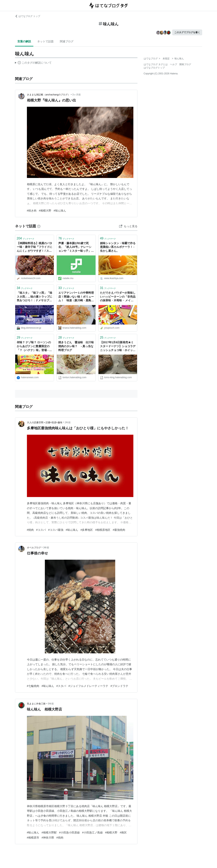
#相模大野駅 (49, 832)
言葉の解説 (24, 41)
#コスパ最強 (56, 530)
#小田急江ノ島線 (92, 832)
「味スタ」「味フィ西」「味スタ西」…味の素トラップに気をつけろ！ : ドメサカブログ (35, 297)
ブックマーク (26, 238)
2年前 (68, 422)
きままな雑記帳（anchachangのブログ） (48, 95)
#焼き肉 (32, 211)
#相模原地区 (103, 530)
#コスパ (41, 530)
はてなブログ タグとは (156, 64)
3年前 (46, 548)
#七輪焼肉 (33, 686)
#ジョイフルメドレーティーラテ (88, 686)
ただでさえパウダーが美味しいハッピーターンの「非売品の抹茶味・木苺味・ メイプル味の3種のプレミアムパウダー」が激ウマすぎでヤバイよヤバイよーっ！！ (118, 297)
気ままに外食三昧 (36, 704)
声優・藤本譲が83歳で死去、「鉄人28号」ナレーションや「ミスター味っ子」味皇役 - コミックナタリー (76, 247)
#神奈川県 (48, 838)
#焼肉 (30, 530)
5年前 (51, 704)
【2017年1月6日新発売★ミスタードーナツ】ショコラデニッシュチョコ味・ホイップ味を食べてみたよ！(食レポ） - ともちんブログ (118, 346)
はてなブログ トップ (28, 16)
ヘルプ (174, 64)
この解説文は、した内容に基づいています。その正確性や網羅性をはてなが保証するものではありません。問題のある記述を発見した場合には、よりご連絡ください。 (33, 63)
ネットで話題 (45, 41)
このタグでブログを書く (187, 32)
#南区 (123, 832)
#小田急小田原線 (69, 832)
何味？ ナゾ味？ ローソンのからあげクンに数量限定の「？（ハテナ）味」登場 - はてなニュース (34, 346)
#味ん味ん (60, 211)
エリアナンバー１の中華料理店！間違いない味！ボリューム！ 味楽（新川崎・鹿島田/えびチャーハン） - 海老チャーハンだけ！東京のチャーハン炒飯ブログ (76, 297)
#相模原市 (33, 838)
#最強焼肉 (119, 530)
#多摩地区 (87, 530)
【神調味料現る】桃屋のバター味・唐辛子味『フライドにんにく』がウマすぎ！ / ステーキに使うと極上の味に (35, 247)
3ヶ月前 (77, 95)
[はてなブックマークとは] (39, 226)
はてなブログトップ (154, 68)
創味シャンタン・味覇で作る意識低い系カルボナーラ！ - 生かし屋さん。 (118, 247)
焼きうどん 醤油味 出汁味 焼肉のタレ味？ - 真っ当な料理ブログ (76, 346)
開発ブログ (185, 64)
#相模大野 (45, 211)
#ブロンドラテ (120, 686)
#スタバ (61, 686)
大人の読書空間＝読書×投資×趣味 (45, 422)
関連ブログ (67, 41)
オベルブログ (34, 548)
